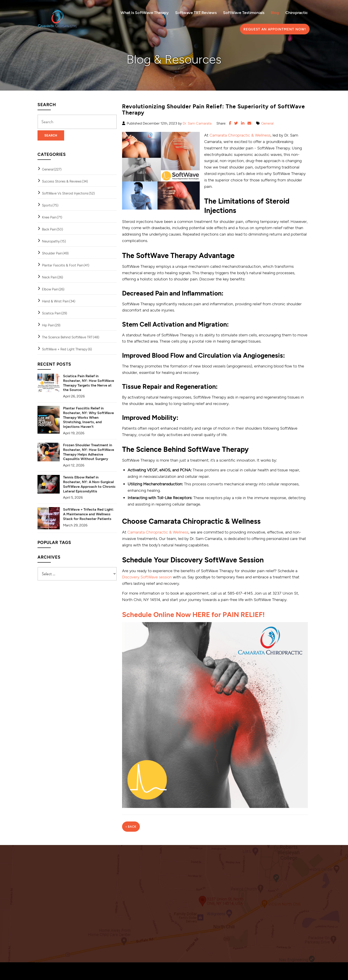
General (268, 123)
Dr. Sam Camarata (197, 123)
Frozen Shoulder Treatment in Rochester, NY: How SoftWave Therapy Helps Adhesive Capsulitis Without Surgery (89, 452)
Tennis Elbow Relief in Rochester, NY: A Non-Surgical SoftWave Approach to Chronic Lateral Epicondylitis (89, 484)
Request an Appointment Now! (275, 29)
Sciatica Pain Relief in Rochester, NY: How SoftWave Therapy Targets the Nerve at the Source (89, 383)
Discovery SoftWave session (147, 577)
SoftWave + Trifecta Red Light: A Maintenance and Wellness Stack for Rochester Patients (89, 514)
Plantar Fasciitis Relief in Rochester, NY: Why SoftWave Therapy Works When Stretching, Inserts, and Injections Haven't (88, 417)
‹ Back (131, 826)
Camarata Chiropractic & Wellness (240, 135)
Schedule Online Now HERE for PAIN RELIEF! (196, 614)
